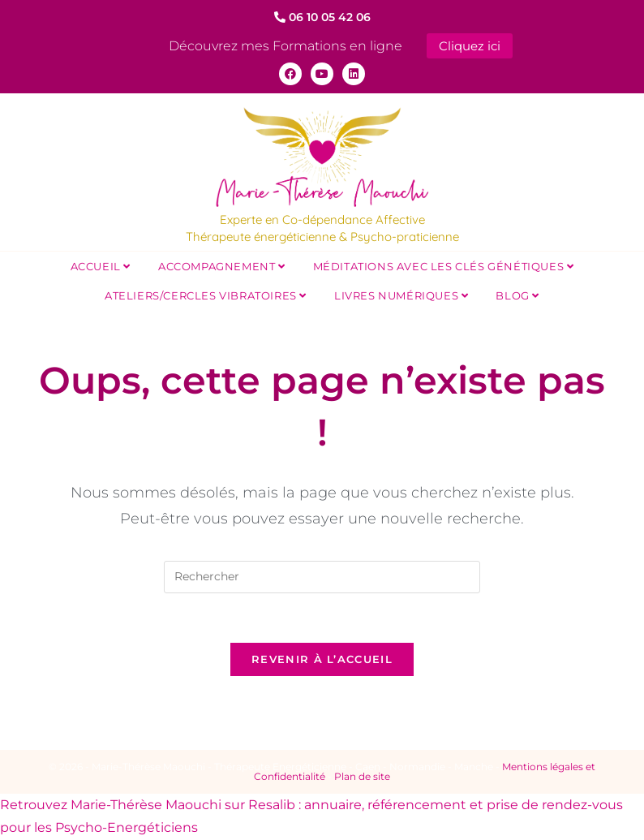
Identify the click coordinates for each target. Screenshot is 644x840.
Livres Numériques (401, 295)
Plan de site (362, 776)
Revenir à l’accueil (322, 659)
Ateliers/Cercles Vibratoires (206, 295)
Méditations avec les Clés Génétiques (444, 266)
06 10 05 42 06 (322, 17)
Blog (517, 295)
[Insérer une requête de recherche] (322, 577)
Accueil (101, 266)
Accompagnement (222, 266)
